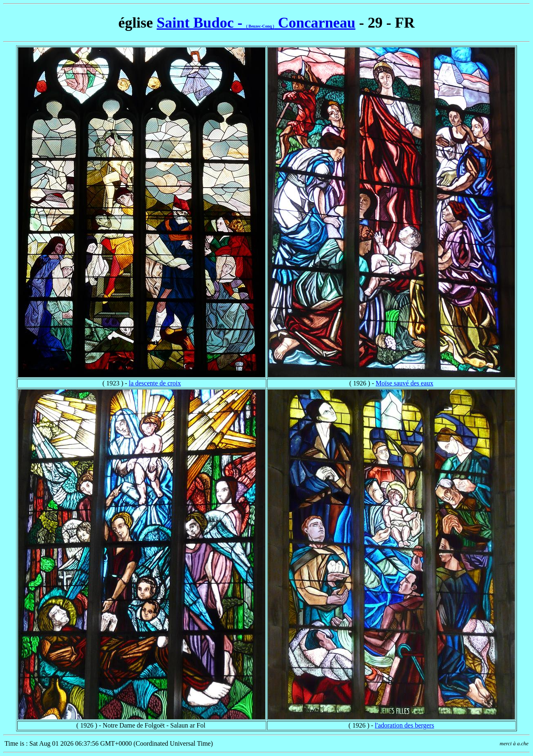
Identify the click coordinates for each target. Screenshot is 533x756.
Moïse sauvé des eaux (404, 383)
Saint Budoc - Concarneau (256, 23)
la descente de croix (155, 383)
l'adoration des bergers (404, 725)
